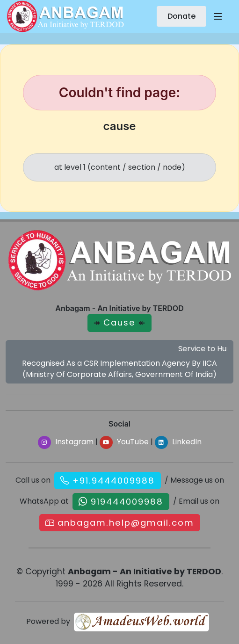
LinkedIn (178, 442)
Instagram (66, 442)
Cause (119, 322)
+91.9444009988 (114, 481)
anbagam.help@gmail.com (126, 523)
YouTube (124, 442)
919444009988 (127, 502)
